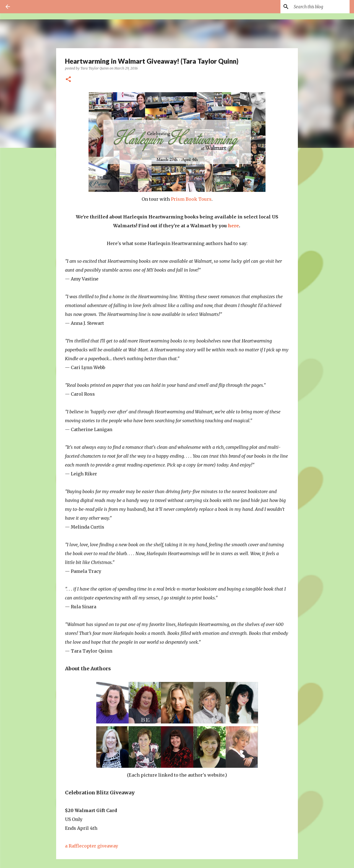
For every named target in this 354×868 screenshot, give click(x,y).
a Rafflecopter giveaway (92, 846)
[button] (68, 80)
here (233, 226)
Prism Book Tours (191, 199)
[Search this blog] (321, 7)
